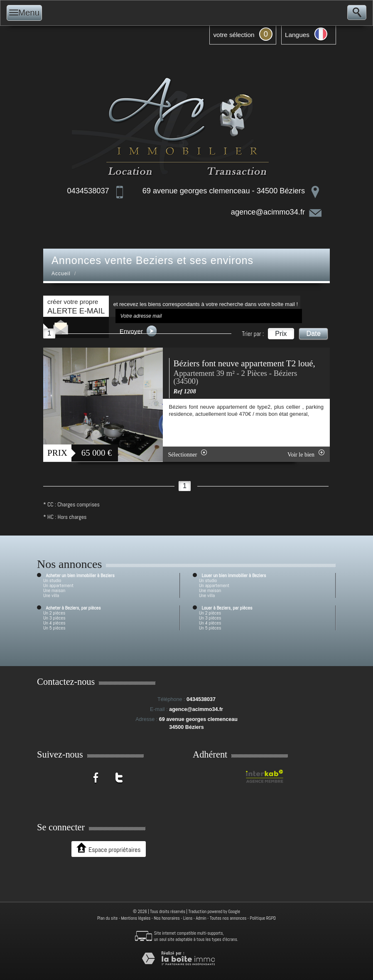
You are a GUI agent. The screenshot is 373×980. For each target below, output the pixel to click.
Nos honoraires (167, 918)
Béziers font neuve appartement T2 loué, (244, 363)
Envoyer (138, 331)
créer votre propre (76, 307)
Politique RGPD (263, 918)
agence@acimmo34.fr (268, 212)
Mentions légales (136, 918)
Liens (188, 918)
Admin (201, 918)
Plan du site (107, 918)
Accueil (61, 274)
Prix (281, 333)
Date (313, 333)
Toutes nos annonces (228, 918)
